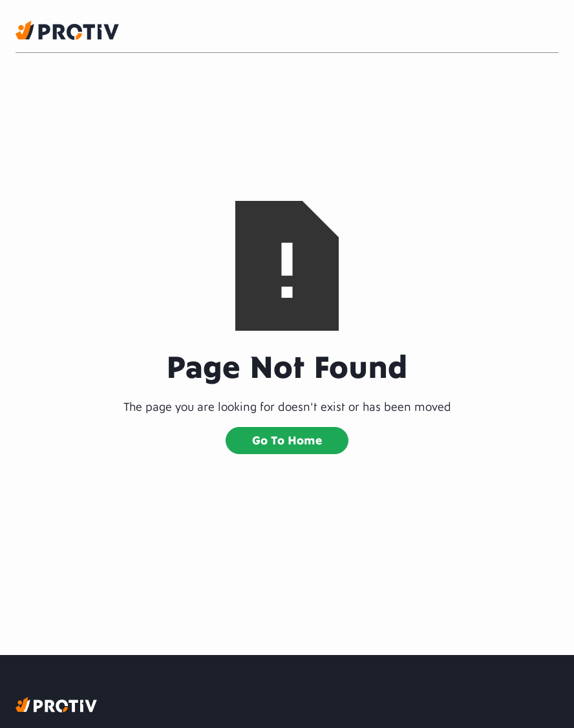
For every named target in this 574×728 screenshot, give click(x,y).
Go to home (287, 439)
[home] (67, 30)
